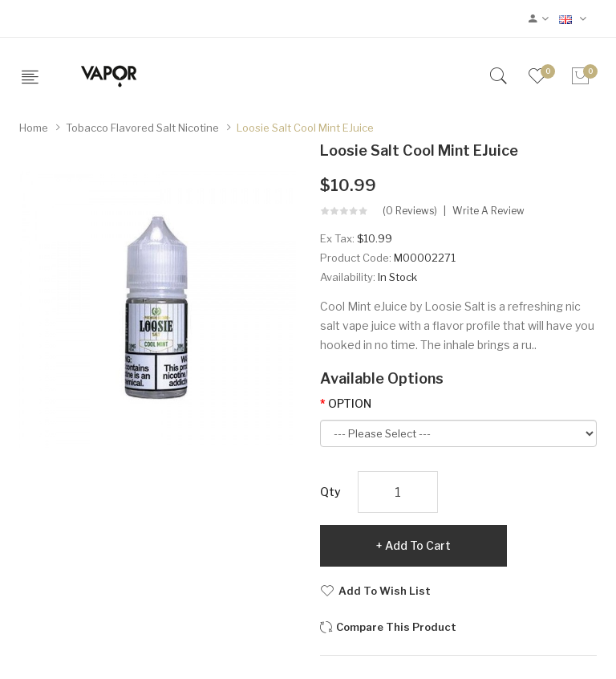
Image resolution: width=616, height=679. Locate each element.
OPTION (350, 403)
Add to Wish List (385, 591)
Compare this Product (396, 627)
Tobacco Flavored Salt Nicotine (142, 128)
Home (34, 128)
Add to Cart (418, 545)
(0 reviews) (410, 211)
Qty (330, 492)
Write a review (488, 211)
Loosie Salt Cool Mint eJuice (305, 128)
